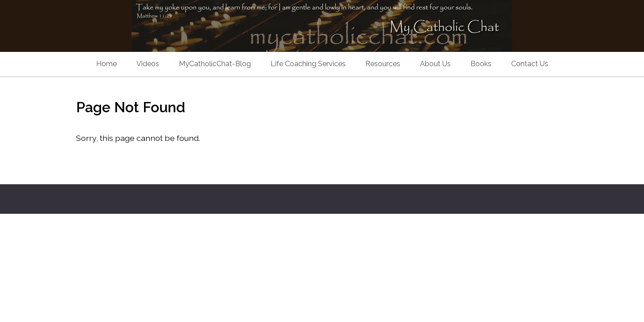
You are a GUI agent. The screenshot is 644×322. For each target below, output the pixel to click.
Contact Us (530, 64)
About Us (435, 64)
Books (481, 64)
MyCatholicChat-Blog (215, 64)
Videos (148, 64)
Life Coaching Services (308, 64)
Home (106, 64)
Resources (383, 64)
